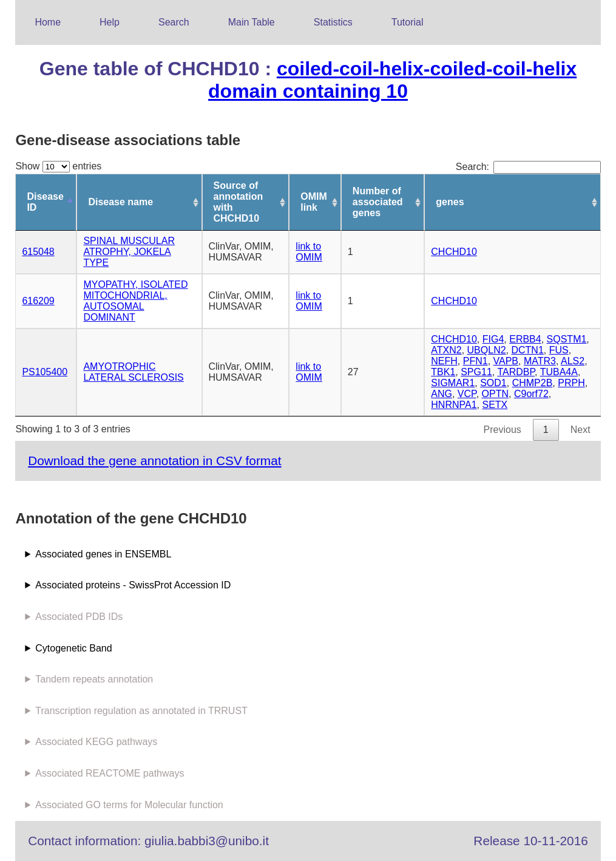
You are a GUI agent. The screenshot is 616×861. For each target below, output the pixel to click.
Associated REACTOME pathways (110, 773)
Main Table (252, 22)
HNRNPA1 (454, 405)
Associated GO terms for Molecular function (129, 805)
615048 (38, 252)
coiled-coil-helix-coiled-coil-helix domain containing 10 (392, 80)
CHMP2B (533, 383)
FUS (559, 350)
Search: (528, 167)
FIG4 (493, 339)
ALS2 (573, 361)
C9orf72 (531, 394)
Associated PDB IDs (79, 617)
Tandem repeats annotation (94, 679)
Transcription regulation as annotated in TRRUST (141, 711)
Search (174, 22)
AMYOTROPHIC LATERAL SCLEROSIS (133, 372)
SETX (495, 405)
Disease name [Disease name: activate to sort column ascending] (120, 202)
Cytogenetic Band (73, 648)
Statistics (333, 22)
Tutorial (408, 22)
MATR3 (540, 361)
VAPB (506, 361)
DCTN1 (527, 350)
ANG (442, 394)
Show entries (58, 166)
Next (580, 430)
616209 (38, 301)
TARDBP (516, 372)
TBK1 (443, 372)
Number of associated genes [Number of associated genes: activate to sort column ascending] (378, 202)
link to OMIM (309, 252)
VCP (467, 394)
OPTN (495, 394)
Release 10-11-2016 (530, 841)
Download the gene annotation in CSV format (154, 461)
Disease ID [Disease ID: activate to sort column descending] (45, 202)
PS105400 (45, 372)
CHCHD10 (454, 252)
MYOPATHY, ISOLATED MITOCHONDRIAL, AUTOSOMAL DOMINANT (135, 301)
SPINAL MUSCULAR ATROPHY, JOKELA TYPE (129, 252)
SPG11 (476, 372)
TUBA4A (559, 372)
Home (48, 22)
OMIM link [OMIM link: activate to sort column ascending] (314, 202)
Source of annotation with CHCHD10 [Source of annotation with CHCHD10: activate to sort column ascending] (239, 202)
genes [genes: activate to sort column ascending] (450, 202)
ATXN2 (446, 350)
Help (110, 22)
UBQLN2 (487, 350)
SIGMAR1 (453, 383)
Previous (503, 430)
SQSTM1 (567, 339)
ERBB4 (525, 339)
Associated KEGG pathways (96, 742)
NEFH (444, 361)
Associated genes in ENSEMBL (103, 554)
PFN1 (476, 361)
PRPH (571, 383)
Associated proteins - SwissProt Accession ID (133, 585)
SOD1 (493, 383)
